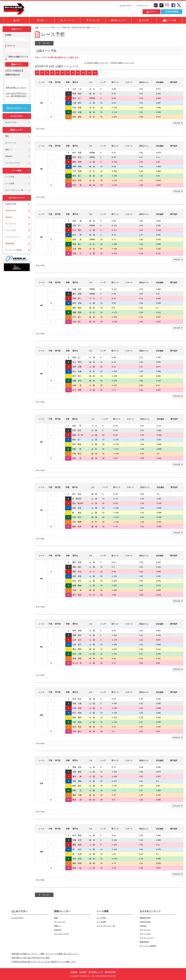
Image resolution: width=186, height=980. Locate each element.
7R (67, 73)
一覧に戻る (44, 43)
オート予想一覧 (63, 27)
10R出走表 (176, 738)
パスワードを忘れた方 (14, 70)
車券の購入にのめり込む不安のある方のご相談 (30, 958)
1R (37, 73)
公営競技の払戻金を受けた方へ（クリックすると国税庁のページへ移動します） (44, 962)
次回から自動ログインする (17, 58)
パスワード (11, 46)
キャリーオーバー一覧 (14, 190)
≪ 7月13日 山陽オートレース (96, 63)
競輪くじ (9, 149)
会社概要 (83, 972)
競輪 (7, 136)
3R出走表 (177, 260)
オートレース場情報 (13, 250)
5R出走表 (177, 396)
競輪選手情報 (11, 204)
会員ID (9, 35)
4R (52, 73)
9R (78, 73)
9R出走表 (177, 669)
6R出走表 (177, 464)
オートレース (11, 143)
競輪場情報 (10, 243)
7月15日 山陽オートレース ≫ (122, 63)
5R (57, 73)
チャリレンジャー (13, 237)
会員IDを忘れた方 (12, 74)
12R (95, 73)
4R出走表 (177, 328)
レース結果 (10, 183)
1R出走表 (177, 123)
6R (62, 73)
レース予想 (10, 177)
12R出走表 (176, 874)
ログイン (17, 64)
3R (47, 73)
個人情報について (96, 972)
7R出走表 (177, 533)
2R (42, 73)
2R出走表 (177, 191)
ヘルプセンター (142, 6)
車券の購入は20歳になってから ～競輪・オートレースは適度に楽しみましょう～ (46, 954)
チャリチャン (11, 224)
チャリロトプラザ (12, 163)
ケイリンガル (11, 230)
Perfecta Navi (11, 211)
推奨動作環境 (110, 972)
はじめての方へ (126, 6)
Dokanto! (9, 156)
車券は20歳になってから (16, 88)
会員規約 (74, 972)
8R (73, 73)
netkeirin (9, 217)
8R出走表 (177, 601)
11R (89, 73)
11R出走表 (176, 806)
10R (83, 73)
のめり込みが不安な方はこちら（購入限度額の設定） (17, 95)
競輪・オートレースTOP (45, 27)
